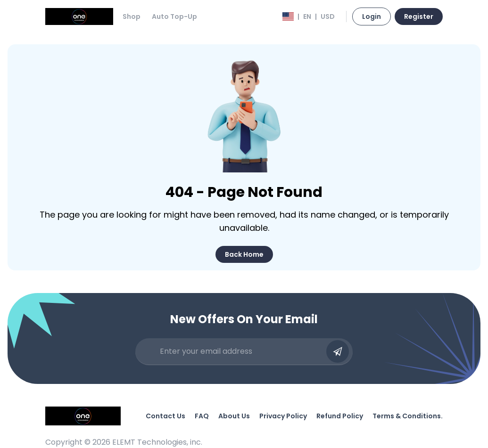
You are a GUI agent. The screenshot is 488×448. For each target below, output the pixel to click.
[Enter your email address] (240, 351)
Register (419, 16)
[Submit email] (338, 351)
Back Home (244, 254)
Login (372, 16)
